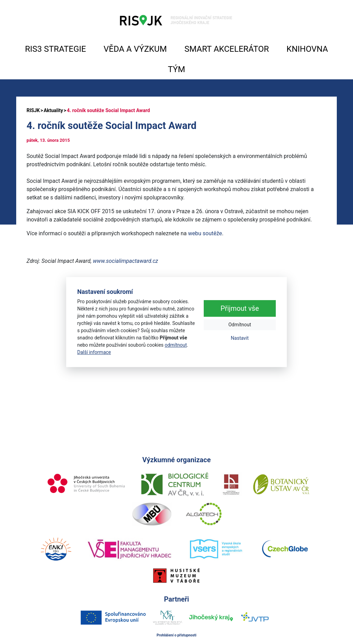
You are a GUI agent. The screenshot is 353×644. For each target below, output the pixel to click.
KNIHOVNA (307, 49)
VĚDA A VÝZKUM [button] (135, 49)
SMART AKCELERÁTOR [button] (227, 49)
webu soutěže (205, 233)
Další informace (94, 352)
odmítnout (176, 345)
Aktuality (53, 110)
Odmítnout (240, 325)
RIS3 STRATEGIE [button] (56, 49)
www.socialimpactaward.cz (125, 261)
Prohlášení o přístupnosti (176, 635)
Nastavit (240, 338)
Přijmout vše (240, 309)
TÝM (176, 69)
